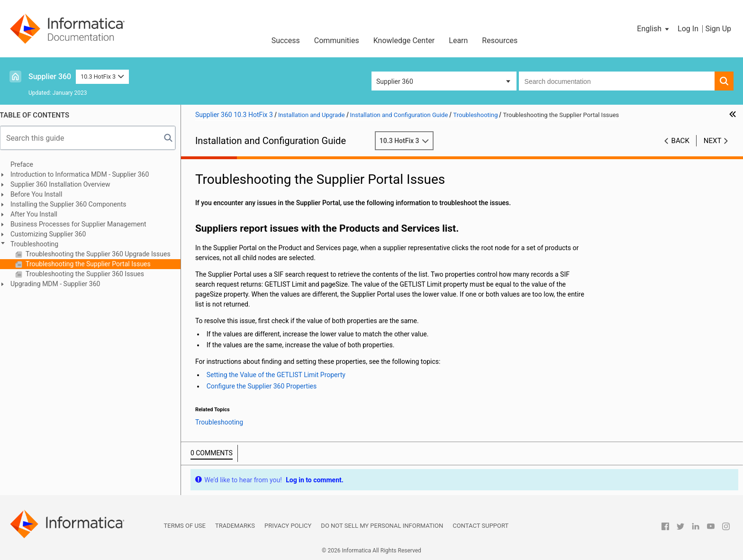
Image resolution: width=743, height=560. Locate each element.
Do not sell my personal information (382, 526)
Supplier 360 (50, 77)
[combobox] (617, 81)
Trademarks (235, 526)
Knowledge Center (404, 41)
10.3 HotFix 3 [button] (102, 77)
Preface (27, 164)
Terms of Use (185, 526)
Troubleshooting (40, 244)
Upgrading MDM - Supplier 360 (61, 284)
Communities (337, 41)
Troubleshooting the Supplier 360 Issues (89, 274)
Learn (458, 41)
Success (286, 41)
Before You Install (41, 194)
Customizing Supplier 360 (53, 234)
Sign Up (718, 29)
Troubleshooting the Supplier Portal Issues (93, 264)
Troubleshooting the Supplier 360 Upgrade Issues (103, 254)
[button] (654, 29)
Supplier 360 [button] (395, 81)
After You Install (39, 214)
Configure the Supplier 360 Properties (267, 386)
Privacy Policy (288, 526)
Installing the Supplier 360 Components (74, 204)
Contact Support (480, 526)
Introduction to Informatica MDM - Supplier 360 (85, 174)
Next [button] (713, 141)
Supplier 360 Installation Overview (66, 184)
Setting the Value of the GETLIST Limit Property (281, 375)
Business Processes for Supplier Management (84, 224)
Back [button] (680, 141)
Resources (500, 41)
